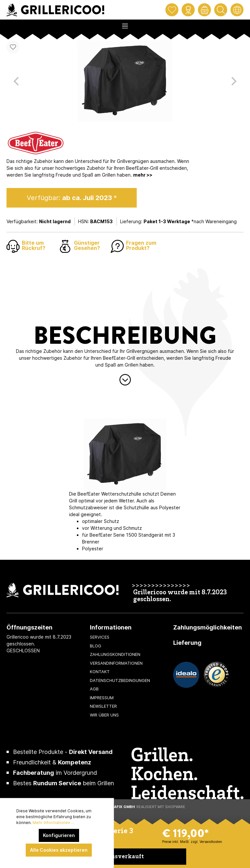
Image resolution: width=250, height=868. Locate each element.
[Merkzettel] (172, 10)
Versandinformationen (116, 663)
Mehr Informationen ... (53, 823)
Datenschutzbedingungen (120, 680)
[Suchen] (221, 10)
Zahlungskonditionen (115, 654)
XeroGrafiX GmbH (116, 807)
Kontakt (100, 672)
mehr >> (143, 175)
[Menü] (125, 24)
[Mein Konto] (188, 10)
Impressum (102, 698)
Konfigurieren (59, 835)
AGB (94, 689)
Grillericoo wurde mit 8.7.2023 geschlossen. (180, 596)
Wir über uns (104, 715)
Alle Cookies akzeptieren (59, 850)
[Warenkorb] (204, 10)
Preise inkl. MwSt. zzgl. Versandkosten (192, 842)
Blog (96, 646)
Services (100, 637)
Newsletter (103, 706)
